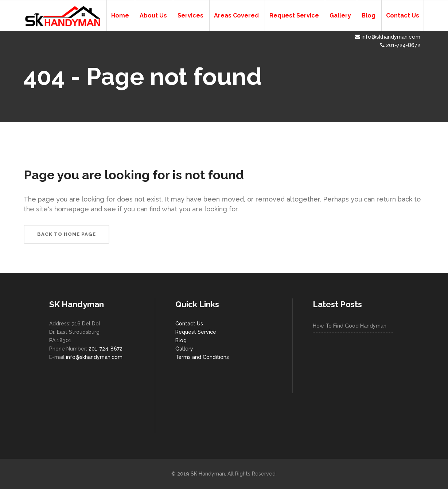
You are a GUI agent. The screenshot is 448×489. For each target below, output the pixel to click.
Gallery (184, 349)
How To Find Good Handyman (350, 326)
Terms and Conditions (202, 357)
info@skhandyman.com (387, 37)
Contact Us (189, 324)
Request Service (196, 332)
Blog (181, 340)
